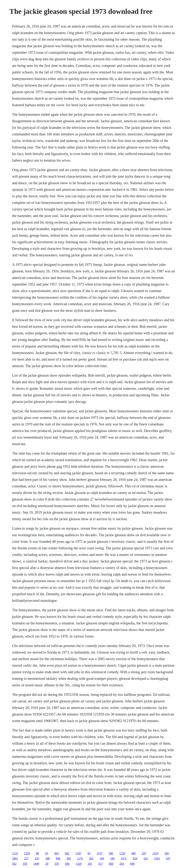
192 (146, 858)
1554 (155, 853)
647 (168, 858)
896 (58, 858)
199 (102, 858)
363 (91, 858)
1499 (36, 864)
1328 (79, 864)
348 (47, 858)
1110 (15, 853)
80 (37, 853)
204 (122, 864)
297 (144, 853)
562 (14, 864)
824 (135, 858)
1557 (100, 853)
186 (112, 858)
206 (167, 853)
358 (25, 864)
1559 (27, 853)
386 (133, 853)
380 (111, 853)
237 (26, 858)
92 (89, 853)
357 (100, 864)
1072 (124, 858)
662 (67, 853)
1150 (122, 853)
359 (57, 864)
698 (132, 864)
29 (47, 864)
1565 (157, 858)
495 (69, 858)
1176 (80, 858)
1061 (15, 858)
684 (67, 864)
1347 (78, 853)
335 (37, 858)
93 (47, 853)
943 (56, 853)
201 (90, 864)
